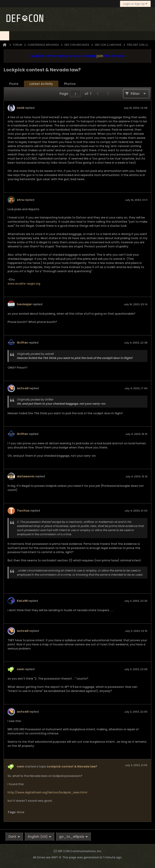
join (100, 56)
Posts (14, 84)
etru (20, 200)
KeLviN (22, 601)
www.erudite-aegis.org (24, 284)
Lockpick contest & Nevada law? (72, 766)
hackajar (24, 304)
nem (20, 669)
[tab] (14, 84)
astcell (23, 388)
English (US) (40, 837)
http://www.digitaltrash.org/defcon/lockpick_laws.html (47, 792)
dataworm (26, 476)
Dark (14, 837)
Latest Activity (41, 84)
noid (20, 108)
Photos (70, 84)
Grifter (22, 343)
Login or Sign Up (135, 4)
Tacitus (23, 511)
